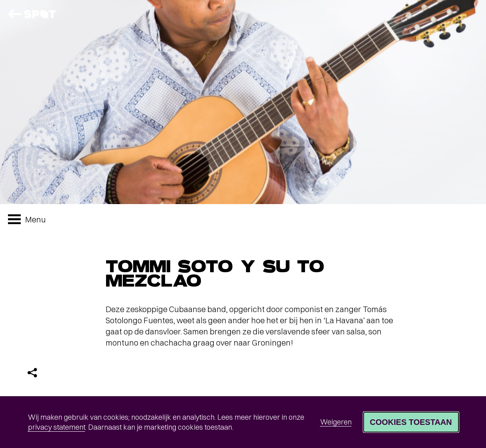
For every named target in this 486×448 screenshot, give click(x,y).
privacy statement (57, 427)
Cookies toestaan (411, 422)
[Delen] (32, 373)
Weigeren (336, 422)
